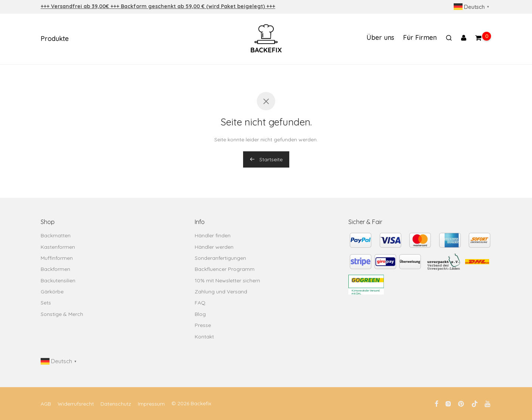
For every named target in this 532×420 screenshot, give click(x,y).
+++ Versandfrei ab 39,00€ (76, 6)
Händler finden (213, 235)
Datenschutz (116, 404)
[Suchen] (449, 39)
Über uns (380, 39)
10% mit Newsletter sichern (227, 280)
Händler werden (214, 247)
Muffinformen (57, 258)
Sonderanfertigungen (220, 258)
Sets (46, 303)
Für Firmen (420, 39)
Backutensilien (58, 280)
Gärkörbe (52, 292)
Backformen (55, 269)
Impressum (151, 404)
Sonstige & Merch (62, 314)
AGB (46, 404)
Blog (200, 314)
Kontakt (204, 337)
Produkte (55, 40)
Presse (203, 325)
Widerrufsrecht (76, 404)
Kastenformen (58, 247)
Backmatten (56, 235)
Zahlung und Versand (221, 292)
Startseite (266, 159)
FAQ (200, 303)
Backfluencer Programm (225, 269)
